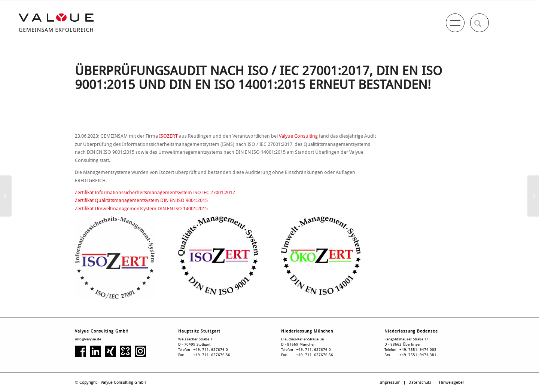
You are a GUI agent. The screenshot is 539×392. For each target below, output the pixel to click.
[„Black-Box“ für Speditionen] (6, 196)
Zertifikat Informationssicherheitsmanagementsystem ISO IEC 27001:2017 (155, 192)
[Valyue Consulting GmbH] (56, 23)
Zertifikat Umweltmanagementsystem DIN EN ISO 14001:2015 (141, 209)
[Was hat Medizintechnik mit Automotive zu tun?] (533, 196)
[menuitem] (479, 23)
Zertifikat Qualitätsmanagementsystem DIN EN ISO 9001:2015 (141, 200)
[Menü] (455, 21)
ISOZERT (168, 136)
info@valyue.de (88, 339)
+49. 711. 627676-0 (211, 350)
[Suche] (479, 23)
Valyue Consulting (298, 136)
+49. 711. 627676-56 (212, 355)
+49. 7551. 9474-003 (418, 350)
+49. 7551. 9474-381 (418, 355)
